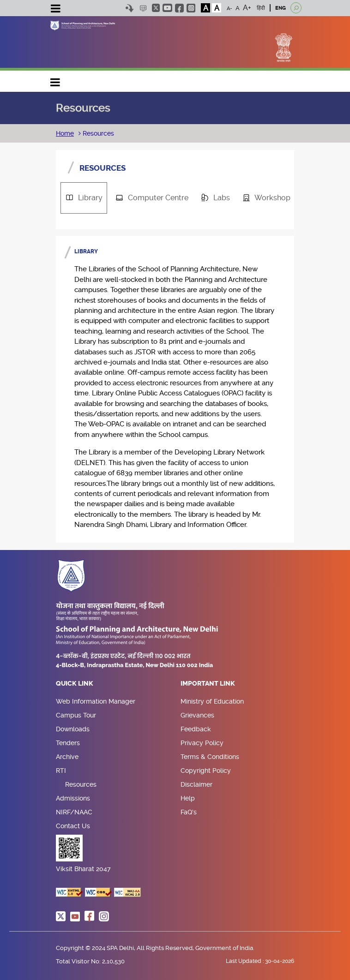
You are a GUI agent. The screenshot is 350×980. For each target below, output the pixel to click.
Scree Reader (143, 8)
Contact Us (73, 826)
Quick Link (75, 684)
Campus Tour (76, 715)
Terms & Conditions (210, 757)
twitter (156, 8)
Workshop (263, 198)
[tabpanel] (175, 389)
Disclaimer (196, 784)
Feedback (196, 729)
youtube (167, 8)
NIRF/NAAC (74, 812)
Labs (212, 198)
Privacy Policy (202, 743)
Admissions (73, 798)
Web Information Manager (96, 701)
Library (81, 198)
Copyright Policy (206, 771)
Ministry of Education (212, 701)
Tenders (68, 743)
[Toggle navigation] (55, 10)
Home (65, 133)
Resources (97, 133)
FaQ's (189, 812)
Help (188, 798)
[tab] (84, 198)
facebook (179, 8)
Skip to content (130, 8)
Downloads (73, 729)
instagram (191, 8)
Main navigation (55, 80)
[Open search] (296, 8)
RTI (61, 771)
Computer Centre (149, 198)
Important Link (208, 684)
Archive (67, 757)
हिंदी (261, 8)
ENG (281, 8)
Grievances (197, 715)
